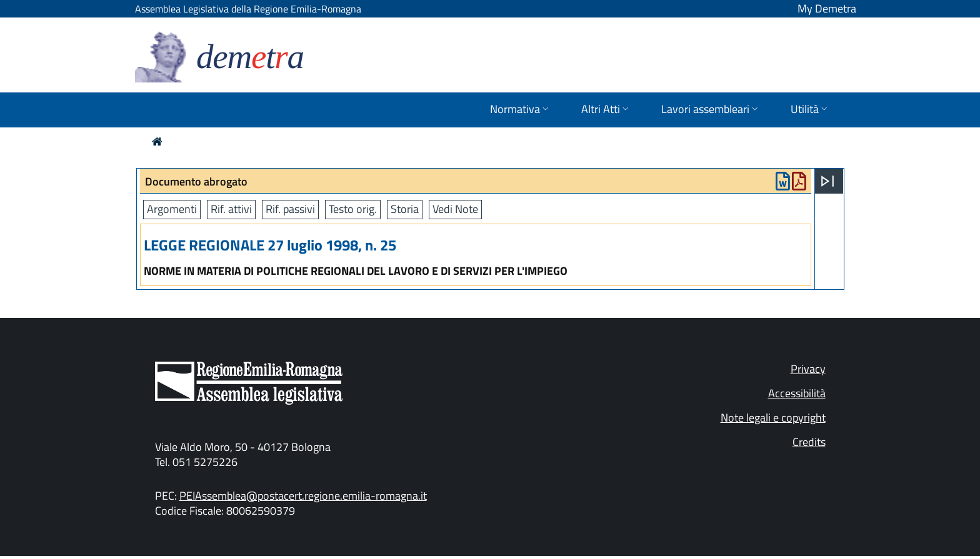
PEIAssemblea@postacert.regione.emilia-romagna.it (303, 496)
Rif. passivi (290, 209)
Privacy (808, 369)
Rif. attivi (231, 209)
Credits (809, 442)
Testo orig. (353, 209)
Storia (405, 209)
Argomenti (172, 209)
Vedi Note (455, 209)
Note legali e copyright (773, 418)
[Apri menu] (827, 181)
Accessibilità (797, 393)
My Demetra (827, 8)
